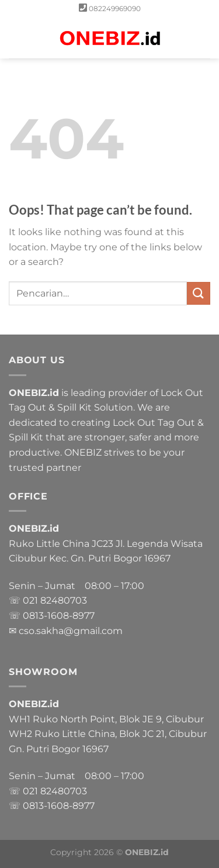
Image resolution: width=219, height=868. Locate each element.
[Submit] (199, 293)
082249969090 (115, 8)
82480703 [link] (64, 600)
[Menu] (16, 38)
